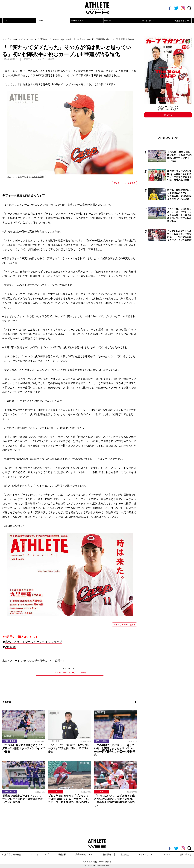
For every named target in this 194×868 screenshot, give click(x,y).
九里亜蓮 (82, 673)
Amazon (10, 647)
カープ (73, 673)
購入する (168, 115)
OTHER (108, 21)
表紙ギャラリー (182, 21)
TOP (5, 21)
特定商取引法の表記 (12, 855)
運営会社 (62, 855)
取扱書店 (125, 855)
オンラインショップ (39, 855)
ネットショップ (147, 21)
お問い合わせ (185, 855)
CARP (40, 21)
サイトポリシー (145, 855)
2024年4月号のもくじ (43, 661)
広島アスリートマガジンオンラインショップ (34, 642)
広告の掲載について (85, 855)
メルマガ (166, 855)
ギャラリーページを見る (124, 183)
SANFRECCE (77, 21)
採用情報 (107, 855)
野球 (66, 673)
